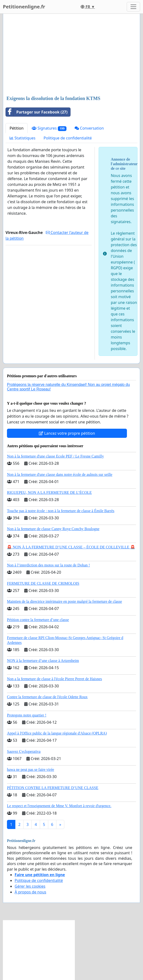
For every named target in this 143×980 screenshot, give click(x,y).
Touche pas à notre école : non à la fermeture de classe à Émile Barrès (61, 511)
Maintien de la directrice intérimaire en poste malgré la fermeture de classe (64, 601)
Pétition (17, 128)
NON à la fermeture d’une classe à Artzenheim (43, 661)
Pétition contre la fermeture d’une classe (38, 620)
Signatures (49, 128)
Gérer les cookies (30, 886)
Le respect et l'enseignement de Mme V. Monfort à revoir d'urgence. (59, 806)
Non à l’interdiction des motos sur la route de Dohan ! (48, 565)
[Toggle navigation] (133, 7)
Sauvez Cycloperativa (24, 751)
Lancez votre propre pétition (67, 433)
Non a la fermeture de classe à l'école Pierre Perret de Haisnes (54, 679)
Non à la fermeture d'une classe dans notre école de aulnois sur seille (60, 474)
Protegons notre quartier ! (27, 715)
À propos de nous (30, 892)
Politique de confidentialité (68, 138)
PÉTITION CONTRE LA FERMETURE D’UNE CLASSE (53, 788)
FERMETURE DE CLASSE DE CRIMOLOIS (43, 583)
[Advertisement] (71, 55)
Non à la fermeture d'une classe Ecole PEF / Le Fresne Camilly (55, 456)
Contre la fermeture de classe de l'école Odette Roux (47, 697)
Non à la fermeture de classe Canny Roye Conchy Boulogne (53, 529)
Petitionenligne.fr (24, 7)
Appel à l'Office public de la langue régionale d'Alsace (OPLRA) (57, 733)
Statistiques (23, 138)
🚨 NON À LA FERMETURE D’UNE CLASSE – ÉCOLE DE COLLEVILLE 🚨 (71, 547)
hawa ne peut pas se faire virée (30, 770)
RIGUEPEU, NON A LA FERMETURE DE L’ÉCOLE (49, 493)
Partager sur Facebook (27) (37, 112)
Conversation (89, 128)
